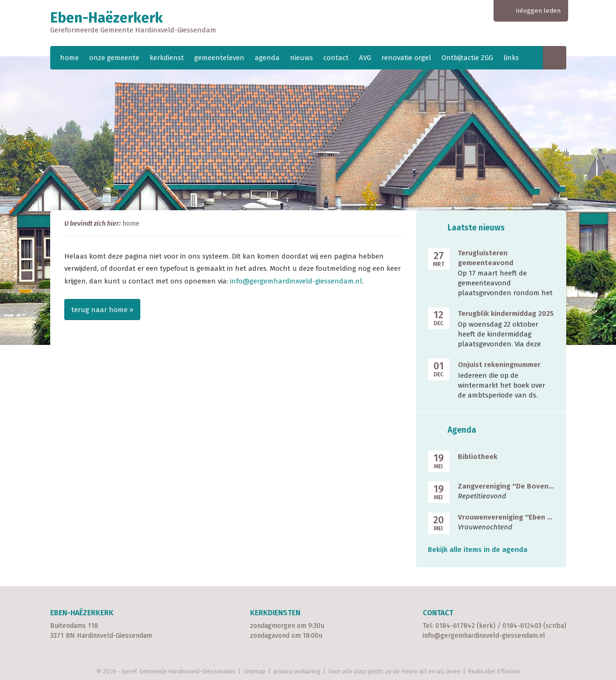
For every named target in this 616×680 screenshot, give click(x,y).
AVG (365, 58)
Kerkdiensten (275, 613)
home (69, 58)
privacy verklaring (297, 671)
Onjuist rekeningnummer (499, 365)
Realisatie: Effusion (494, 671)
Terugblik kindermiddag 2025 (506, 313)
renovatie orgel (406, 58)
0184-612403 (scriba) (534, 626)
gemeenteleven (219, 58)
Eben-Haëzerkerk (308, 23)
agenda (267, 58)
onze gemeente (114, 58)
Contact (438, 613)
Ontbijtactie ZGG (467, 58)
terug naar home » (102, 310)
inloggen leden (538, 11)
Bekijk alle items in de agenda (478, 550)
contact (336, 58)
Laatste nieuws (476, 228)
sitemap (255, 671)
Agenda (462, 430)
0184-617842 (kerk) (465, 626)
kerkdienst (167, 58)
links (511, 58)
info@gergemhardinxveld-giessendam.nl (296, 281)
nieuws (301, 58)
